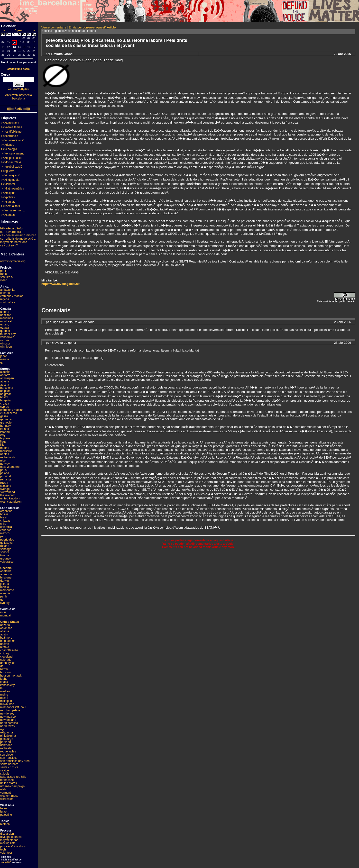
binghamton (8, 641)
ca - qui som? (9, 245)
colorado (6, 660)
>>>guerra (8, 171)
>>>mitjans (8, 193)
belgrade (6, 394)
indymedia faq (9, 840)
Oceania (6, 568)
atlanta (5, 631)
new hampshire (10, 710)
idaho (4, 679)
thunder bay (8, 334)
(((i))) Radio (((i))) (19, 109)
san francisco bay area (15, 761)
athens (5, 381)
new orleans (8, 720)
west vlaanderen (11, 502)
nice (3, 461)
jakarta (5, 584)
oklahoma (7, 732)
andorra (5, 375)
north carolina (9, 723)
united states (9, 783)
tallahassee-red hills (13, 777)
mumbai (5, 615)
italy (3, 435)
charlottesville (9, 650)
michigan (6, 701)
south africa (8, 302)
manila (5, 359)
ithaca (4, 682)
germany (6, 419)
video (4, 280)
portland (5, 742)
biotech (5, 824)
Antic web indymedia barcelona (18, 97)
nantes (5, 454)
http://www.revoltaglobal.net (61, 284)
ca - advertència (11, 232)
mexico (5, 533)
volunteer (6, 853)
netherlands (8, 457)
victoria (5, 340)
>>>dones (8, 145)
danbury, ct (7, 663)
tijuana (5, 555)
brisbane (6, 578)
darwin (5, 581)
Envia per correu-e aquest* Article (92, 27)
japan (4, 356)
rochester (6, 748)
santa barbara (9, 764)
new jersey (7, 714)
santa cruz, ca (9, 767)
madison (6, 691)
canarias (6, 293)
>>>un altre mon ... (13, 210)
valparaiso (7, 562)
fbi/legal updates (11, 837)
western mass (9, 796)
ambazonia (7, 290)
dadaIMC (6, 862)
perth (4, 597)
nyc (3, 729)
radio (4, 274)
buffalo (5, 647)
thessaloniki (8, 495)
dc (2, 666)
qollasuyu (6, 543)
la (1, 688)
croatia (5, 404)
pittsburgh (7, 739)
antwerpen (7, 378)
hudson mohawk (11, 676)
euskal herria (9, 413)
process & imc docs (13, 846)
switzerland (8, 492)
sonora (5, 552)
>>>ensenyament (12, 154)
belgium (5, 391)
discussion (7, 834)
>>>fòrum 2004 (11, 162)
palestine (6, 815)
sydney (5, 603)
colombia (6, 527)
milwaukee (7, 704)
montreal (6, 321)
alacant (5, 372)
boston (5, 644)
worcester (7, 799)
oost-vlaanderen (11, 467)
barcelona (7, 388)
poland (5, 473)
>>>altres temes (11, 127)
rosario (5, 546)
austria (5, 385)
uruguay (5, 559)
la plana (5, 438)
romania (5, 479)
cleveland (6, 657)
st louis (5, 774)
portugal (5, 476)
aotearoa (6, 574)
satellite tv (7, 277)
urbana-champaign (12, 786)
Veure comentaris (54, 27)
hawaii (4, 669)
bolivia (4, 514)
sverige (5, 489)
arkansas (6, 628)
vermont (5, 793)
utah (3, 789)
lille (2, 445)
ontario (5, 325)
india (3, 612)
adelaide (6, 571)
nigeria (5, 299)
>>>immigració (11, 175)
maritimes (7, 318)
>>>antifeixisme (11, 132)
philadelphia (8, 736)
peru (3, 536)
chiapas (5, 521)
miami (4, 698)
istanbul (5, 432)
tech (3, 850)
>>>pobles (8, 197)
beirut (4, 808)
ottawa (5, 328)
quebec (5, 331)
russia (4, 483)
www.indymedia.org (13, 261)
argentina (6, 511)
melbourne (7, 590)
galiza (4, 416)
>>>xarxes (8, 215)
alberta (5, 312)
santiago (6, 549)
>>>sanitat (8, 202)
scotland (6, 486)
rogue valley (8, 751)
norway (5, 464)
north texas (7, 726)
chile (3, 524)
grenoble (6, 423)
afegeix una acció (18, 69)
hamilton (6, 315)
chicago (5, 653)
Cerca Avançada (18, 89)
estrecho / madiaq (12, 296)
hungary (5, 426)
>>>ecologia (9, 149)
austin (4, 634)
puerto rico (7, 540)
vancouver (7, 337)
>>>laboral (8, 184)
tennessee (7, 780)
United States (10, 622)
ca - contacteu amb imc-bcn (18, 235)
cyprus (5, 407)
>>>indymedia (10, 180)
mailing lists (8, 843)
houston (5, 672)
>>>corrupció (9, 136)
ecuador (5, 530)
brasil (4, 517)
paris (3, 470)
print (3, 271)
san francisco (9, 758)
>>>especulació (11, 158)
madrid (5, 448)
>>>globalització (12, 167)
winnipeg (6, 347)
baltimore (6, 638)
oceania (5, 593)
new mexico (8, 717)
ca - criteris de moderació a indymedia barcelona (18, 240)
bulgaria (5, 400)
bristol (4, 397)
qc (2, 362)
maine (4, 695)
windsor (5, 344)
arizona (5, 625)
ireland (5, 429)
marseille (6, 451)
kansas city (7, 685)
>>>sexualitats (10, 206)
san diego (7, 755)
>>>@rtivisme (10, 123)
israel (4, 812)
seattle (5, 770)
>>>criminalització (13, 140)
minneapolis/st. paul (13, 707)
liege (3, 442)
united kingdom (10, 498)
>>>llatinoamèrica (13, 189)
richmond (6, 745)
